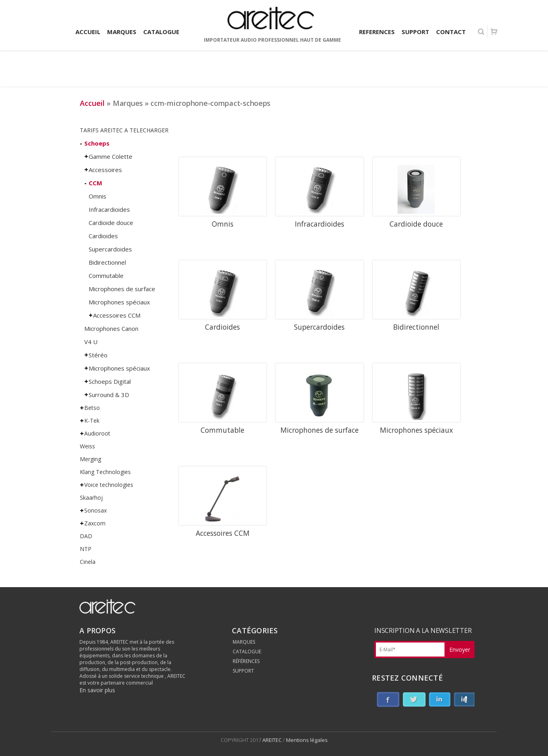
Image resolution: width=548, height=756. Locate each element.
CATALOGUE (247, 652)
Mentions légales (307, 740)
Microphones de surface (122, 289)
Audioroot (97, 433)
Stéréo (98, 355)
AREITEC (273, 740)
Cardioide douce (111, 223)
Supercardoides (110, 249)
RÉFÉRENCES (246, 661)
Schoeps (97, 143)
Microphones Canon (111, 328)
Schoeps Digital (110, 381)
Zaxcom (95, 523)
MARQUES (244, 642)
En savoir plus (97, 690)
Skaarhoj (91, 498)
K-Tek (92, 421)
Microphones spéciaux (119, 302)
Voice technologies (109, 485)
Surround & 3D (109, 395)
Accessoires (105, 170)
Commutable (106, 276)
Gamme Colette (111, 156)
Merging (90, 459)
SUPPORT (243, 671)
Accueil (92, 103)
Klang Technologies (105, 472)
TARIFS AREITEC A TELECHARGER (124, 130)
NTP (86, 549)
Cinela (88, 562)
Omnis (97, 196)
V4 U (91, 342)
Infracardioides (109, 209)
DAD (86, 536)
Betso (92, 408)
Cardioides (103, 236)
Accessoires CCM (117, 315)
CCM (95, 183)
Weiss (87, 446)
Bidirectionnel (107, 262)
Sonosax (95, 510)
